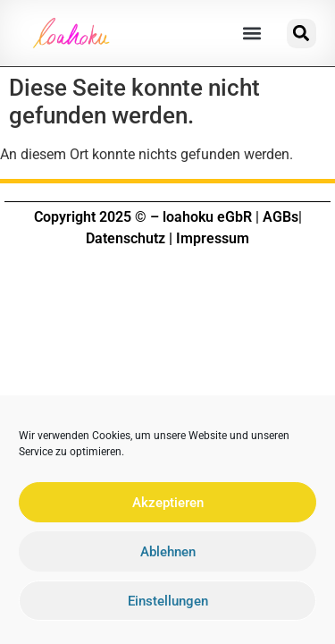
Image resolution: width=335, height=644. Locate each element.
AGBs (281, 217)
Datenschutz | (129, 238)
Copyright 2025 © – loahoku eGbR (143, 217)
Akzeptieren (168, 506)
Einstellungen (168, 605)
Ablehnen (168, 555)
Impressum (213, 238)
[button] (251, 34)
